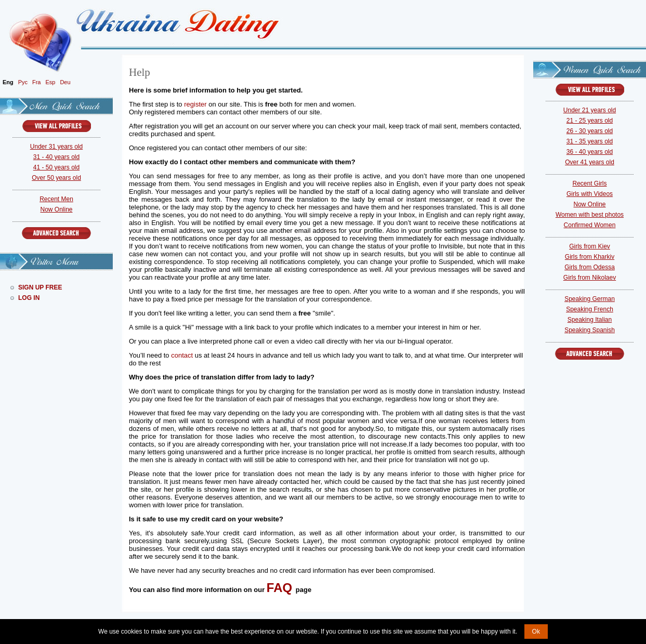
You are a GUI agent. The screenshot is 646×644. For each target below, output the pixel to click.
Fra (37, 82)
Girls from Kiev (590, 246)
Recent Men (56, 199)
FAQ (279, 588)
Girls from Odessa (590, 267)
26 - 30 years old (590, 131)
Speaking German (590, 299)
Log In (29, 298)
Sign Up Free (40, 287)
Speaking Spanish (590, 330)
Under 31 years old (56, 147)
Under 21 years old (590, 110)
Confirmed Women (590, 225)
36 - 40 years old (590, 152)
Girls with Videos (590, 194)
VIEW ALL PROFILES (57, 126)
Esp (50, 82)
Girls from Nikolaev (590, 278)
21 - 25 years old (590, 121)
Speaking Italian (590, 320)
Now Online (56, 209)
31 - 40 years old (56, 157)
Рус (23, 82)
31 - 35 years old (590, 141)
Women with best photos (590, 215)
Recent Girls (589, 183)
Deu (65, 82)
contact (182, 355)
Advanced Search (56, 233)
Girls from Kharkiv (590, 257)
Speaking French (590, 309)
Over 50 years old (56, 178)
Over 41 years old (590, 162)
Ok (536, 632)
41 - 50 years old (56, 167)
